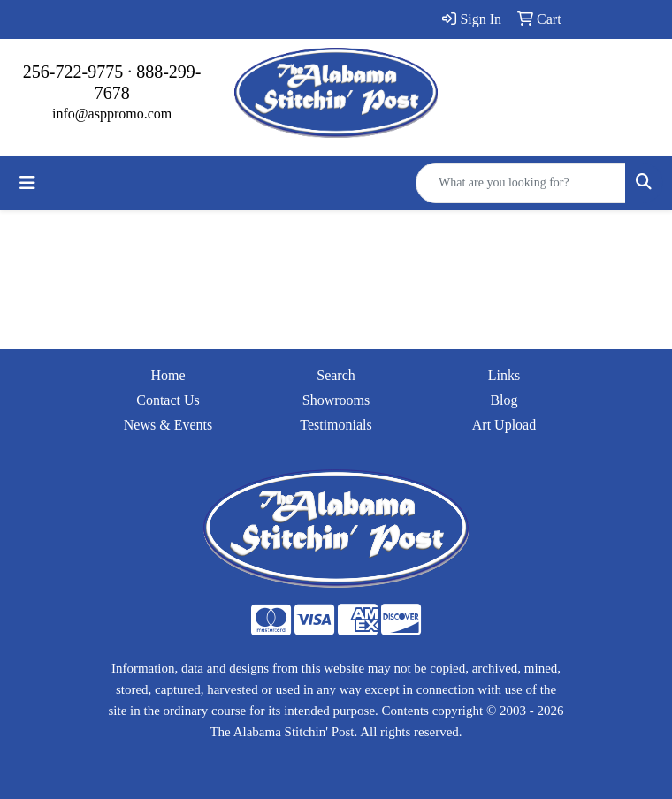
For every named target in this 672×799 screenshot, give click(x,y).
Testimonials (336, 425)
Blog (504, 400)
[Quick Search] (521, 183)
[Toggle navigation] (27, 183)
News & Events (168, 425)
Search (336, 375)
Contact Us (168, 400)
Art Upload (504, 425)
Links (504, 375)
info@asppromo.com (112, 114)
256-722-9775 (73, 72)
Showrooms (336, 400)
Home (168, 375)
